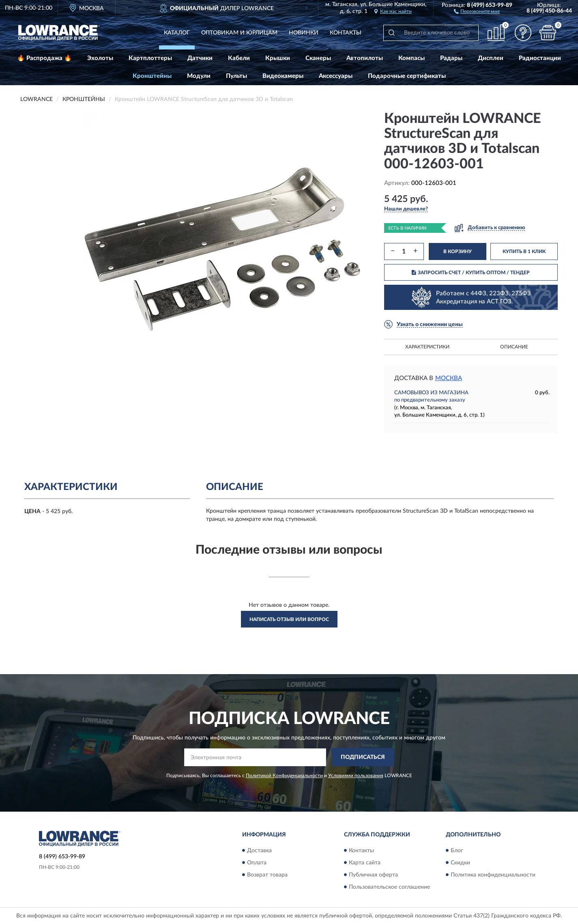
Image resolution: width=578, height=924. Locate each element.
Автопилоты (365, 58)
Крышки (278, 58)
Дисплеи (491, 58)
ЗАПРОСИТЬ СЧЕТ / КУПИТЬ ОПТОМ (471, 273)
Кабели (239, 58)
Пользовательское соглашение (389, 887)
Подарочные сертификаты (407, 76)
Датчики (200, 58)
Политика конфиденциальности (493, 875)
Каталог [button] (177, 33)
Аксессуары (336, 76)
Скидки (460, 863)
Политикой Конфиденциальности (284, 776)
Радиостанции (540, 58)
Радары (451, 58)
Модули (199, 76)
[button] (477, 11)
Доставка (259, 851)
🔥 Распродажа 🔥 (44, 58)
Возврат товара (267, 875)
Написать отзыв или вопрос (289, 619)
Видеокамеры (283, 76)
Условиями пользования (356, 776)
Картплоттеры (150, 58)
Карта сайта (365, 863)
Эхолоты (100, 58)
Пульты (236, 76)
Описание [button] (514, 347)
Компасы (411, 58)
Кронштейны (152, 76)
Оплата (257, 863)
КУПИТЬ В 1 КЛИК (524, 251)
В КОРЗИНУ (458, 251)
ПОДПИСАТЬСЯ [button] (363, 757)
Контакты (346, 33)
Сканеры (318, 58)
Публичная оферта (373, 875)
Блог (457, 851)
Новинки (304, 33)
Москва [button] (449, 378)
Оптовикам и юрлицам (239, 33)
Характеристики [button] (427, 347)
